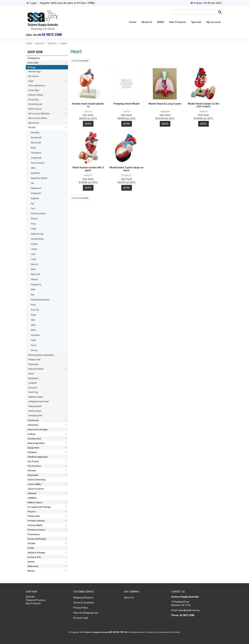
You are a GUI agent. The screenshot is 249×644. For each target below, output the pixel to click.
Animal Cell (36, 138)
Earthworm (36, 188)
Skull (33, 325)
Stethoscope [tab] (35, 411)
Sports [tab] (31, 562)
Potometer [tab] (33, 364)
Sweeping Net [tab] (35, 415)
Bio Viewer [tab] (33, 76)
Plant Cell (35, 274)
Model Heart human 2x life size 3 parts (204, 105)
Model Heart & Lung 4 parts (165, 104)
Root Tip (35, 310)
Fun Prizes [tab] (33, 461)
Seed (33, 315)
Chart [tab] (31, 81)
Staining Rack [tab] (35, 406)
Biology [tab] (32, 67)
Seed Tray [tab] (33, 392)
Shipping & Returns (83, 598)
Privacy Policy (80, 608)
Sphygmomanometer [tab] (39, 401)
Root (33, 305)
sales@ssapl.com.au (189, 610)
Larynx (34, 249)
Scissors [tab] (33, 388)
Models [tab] (32, 127)
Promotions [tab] (34, 534)
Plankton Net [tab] (34, 360)
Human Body (37, 239)
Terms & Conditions (84, 603)
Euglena (35, 198)
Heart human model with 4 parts (88, 169)
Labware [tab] (32, 493)
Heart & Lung (37, 234)
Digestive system (39, 178)
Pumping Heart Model (127, 104)
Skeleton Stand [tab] (36, 397)
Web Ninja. (176, 632)
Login (33, 3)
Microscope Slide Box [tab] (39, 114)
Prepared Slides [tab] (36, 369)
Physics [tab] (32, 511)
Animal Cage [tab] (34, 72)
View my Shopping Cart (86, 613)
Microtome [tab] (34, 123)
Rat (32, 295)
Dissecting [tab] (33, 100)
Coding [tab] (31, 434)
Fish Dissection (38, 214)
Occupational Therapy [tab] (39, 507)
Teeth (33, 340)
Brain (33, 148)
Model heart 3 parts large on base (127, 169)
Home (133, 22)
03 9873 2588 (52, 35)
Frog (33, 224)
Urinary (34, 350)
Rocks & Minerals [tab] (37, 539)
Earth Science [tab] (35, 109)
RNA (33, 289)
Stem (33, 330)
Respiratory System (40, 300)
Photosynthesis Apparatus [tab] (41, 355)
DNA (33, 168)
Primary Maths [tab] (35, 525)
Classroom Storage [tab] (38, 429)
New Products (178, 22)
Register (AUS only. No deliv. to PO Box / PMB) (67, 3)
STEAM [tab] (31, 543)
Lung (33, 259)
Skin (33, 320)
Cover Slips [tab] (34, 90)
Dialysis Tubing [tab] (36, 95)
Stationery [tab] (33, 566)
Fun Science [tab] (34, 466)
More (88, 124)
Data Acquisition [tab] (36, 443)
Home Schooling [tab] (36, 480)
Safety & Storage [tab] (36, 552)
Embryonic (36, 193)
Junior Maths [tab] (34, 484)
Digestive (35, 173)
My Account (214, 22)
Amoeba (35, 132)
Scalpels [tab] (33, 383)
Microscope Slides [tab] (38, 118)
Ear (32, 183)
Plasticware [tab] (34, 516)
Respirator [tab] (33, 378)
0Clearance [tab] (34, 58)
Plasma (34, 279)
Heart (33, 229)
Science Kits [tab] (34, 557)
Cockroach (36, 158)
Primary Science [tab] (36, 530)
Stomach (35, 335)
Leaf (33, 254)
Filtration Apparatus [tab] (38, 457)
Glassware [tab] (33, 475)
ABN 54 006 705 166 (118, 632)
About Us (147, 22)
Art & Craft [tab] (33, 63)
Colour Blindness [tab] (37, 86)
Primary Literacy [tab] (36, 521)
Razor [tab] (31, 374)
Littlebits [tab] (32, 498)
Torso (34, 345)
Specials (196, 22)
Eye (33, 203)
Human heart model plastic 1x (88, 105)
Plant (33, 269)
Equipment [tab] (33, 448)
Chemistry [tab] (33, 425)
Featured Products (36, 600)
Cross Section (38, 163)
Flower (34, 219)
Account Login (81, 618)
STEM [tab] (31, 548)
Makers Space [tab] (35, 502)
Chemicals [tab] (33, 420)
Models (52, 43)
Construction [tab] (34, 439)
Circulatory (36, 153)
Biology (40, 43)
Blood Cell (36, 143)
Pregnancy (36, 284)
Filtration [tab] (32, 452)
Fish (33, 208)
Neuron (34, 264)
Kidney (34, 244)
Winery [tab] (31, 571)
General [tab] (32, 470)
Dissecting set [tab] (35, 104)
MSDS (161, 22)
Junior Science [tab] (36, 489)
